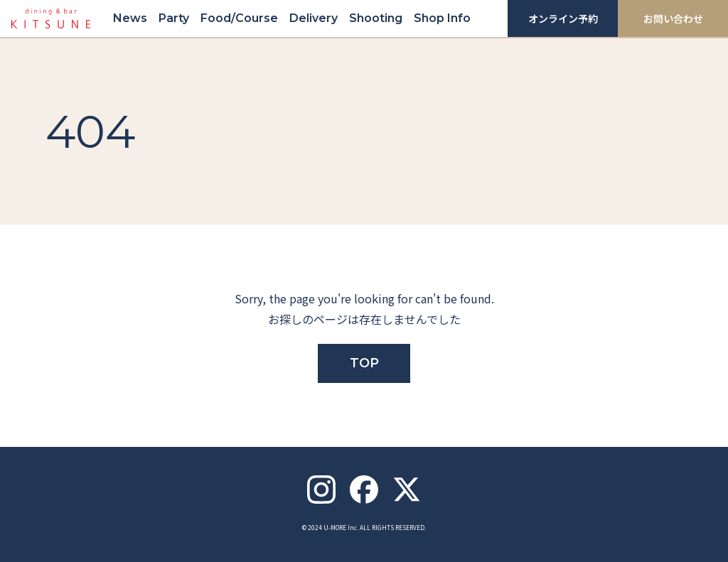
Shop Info (442, 18)
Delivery (314, 18)
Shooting (376, 18)
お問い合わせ (673, 18)
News (130, 18)
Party (174, 18)
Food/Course (239, 18)
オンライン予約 (563, 18)
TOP (364, 363)
